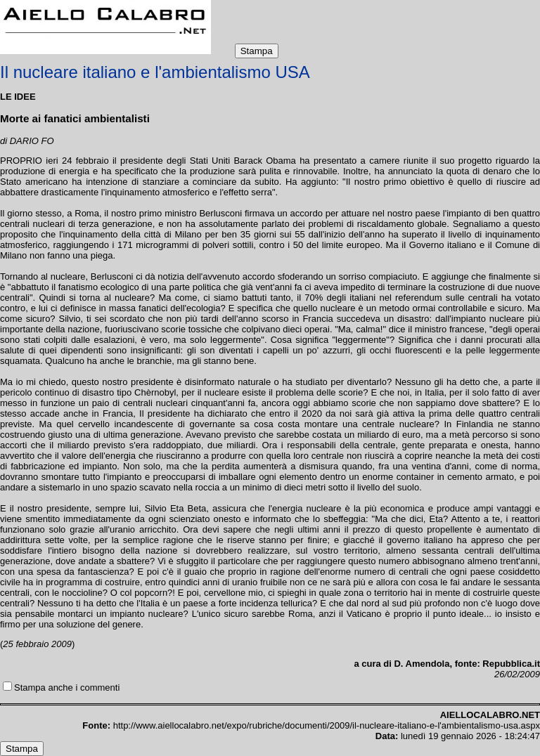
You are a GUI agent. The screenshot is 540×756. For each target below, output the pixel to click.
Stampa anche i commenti (67, 687)
